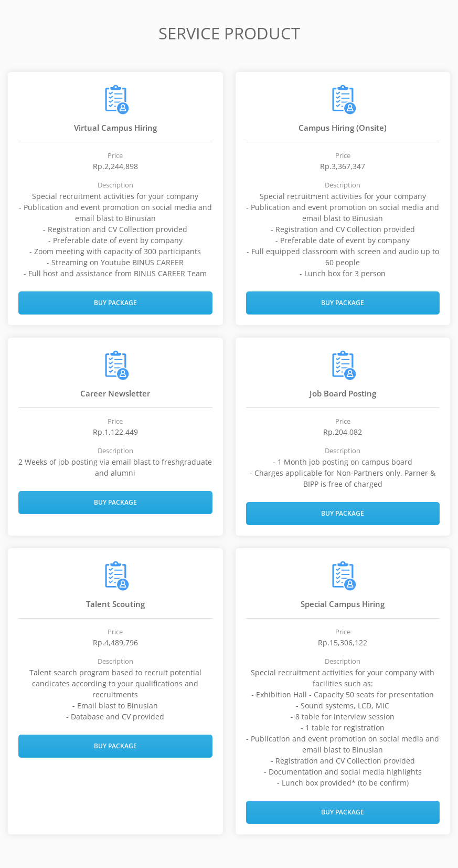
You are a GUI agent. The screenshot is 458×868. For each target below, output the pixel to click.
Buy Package (115, 303)
